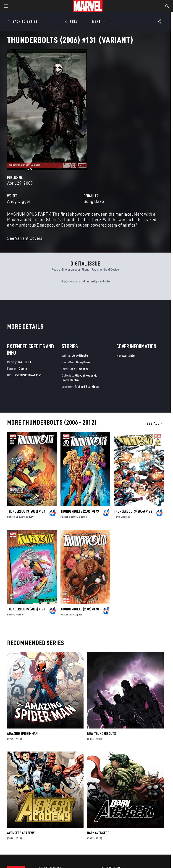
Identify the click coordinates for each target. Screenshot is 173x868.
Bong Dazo (94, 201)
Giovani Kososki (86, 375)
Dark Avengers (98, 833)
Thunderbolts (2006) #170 (80, 609)
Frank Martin (70, 380)
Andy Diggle (19, 201)
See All (155, 423)
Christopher (76, 614)
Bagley (29, 517)
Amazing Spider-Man (22, 734)
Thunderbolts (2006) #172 (133, 511)
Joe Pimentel (79, 369)
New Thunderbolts (101, 734)
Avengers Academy (21, 833)
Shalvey (20, 517)
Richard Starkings (87, 386)
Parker (11, 517)
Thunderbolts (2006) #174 (26, 511)
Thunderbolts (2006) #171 (26, 609)
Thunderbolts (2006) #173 (80, 511)
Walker (20, 614)
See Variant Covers (25, 238)
